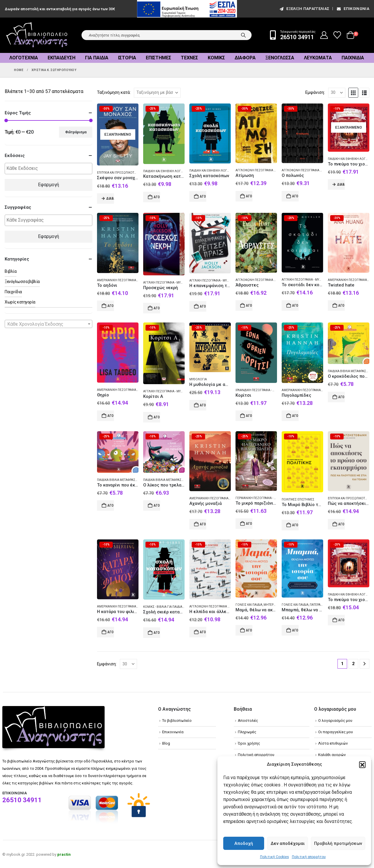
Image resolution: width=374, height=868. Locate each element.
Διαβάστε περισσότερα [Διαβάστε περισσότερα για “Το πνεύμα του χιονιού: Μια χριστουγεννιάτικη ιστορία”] (341, 184)
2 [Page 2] (353, 664)
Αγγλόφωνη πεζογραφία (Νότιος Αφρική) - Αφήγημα (322, 170)
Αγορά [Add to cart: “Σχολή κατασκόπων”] (203, 196)
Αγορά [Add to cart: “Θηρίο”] (111, 416)
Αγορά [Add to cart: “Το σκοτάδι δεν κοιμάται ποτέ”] (295, 306)
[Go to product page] (118, 135)
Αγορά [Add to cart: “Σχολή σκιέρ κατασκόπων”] (157, 633)
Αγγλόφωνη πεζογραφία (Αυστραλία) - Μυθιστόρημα (275, 280)
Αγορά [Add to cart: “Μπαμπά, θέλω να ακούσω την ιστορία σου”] (295, 630)
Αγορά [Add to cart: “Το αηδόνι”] (111, 306)
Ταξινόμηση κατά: (114, 92)
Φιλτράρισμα (76, 132)
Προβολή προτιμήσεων (338, 843)
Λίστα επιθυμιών (333, 743)
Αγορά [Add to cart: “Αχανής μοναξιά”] (203, 524)
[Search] (243, 35)
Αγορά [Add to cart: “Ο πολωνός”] (295, 196)
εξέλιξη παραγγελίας (304, 9)
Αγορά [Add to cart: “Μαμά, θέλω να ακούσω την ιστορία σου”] (249, 630)
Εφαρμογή (49, 185)
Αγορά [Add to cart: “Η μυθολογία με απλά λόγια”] (203, 405)
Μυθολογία (198, 379)
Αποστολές (248, 721)
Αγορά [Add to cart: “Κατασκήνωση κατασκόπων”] (157, 197)
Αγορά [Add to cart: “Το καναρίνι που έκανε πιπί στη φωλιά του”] (111, 505)
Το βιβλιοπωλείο (177, 721)
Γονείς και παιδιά (249, 605)
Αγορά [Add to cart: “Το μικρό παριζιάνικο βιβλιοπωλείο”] (249, 524)
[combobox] (49, 324)
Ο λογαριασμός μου (335, 721)
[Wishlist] (337, 35)
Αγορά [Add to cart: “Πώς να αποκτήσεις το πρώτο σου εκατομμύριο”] (342, 524)
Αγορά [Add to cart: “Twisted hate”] (342, 306)
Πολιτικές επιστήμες (298, 499)
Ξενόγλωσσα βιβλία (22, 282)
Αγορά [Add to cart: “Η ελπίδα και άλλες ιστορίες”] (203, 632)
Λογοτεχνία (24, 58)
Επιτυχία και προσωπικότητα (118, 173)
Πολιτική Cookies (275, 857)
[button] (362, 765)
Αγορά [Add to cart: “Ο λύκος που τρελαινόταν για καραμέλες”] (157, 505)
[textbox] (50, 169)
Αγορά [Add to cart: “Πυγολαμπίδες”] (295, 416)
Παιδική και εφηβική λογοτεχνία (168, 171)
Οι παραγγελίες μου (336, 732)
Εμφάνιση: (315, 92)
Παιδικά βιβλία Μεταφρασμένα (121, 480)
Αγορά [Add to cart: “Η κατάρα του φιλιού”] (111, 632)
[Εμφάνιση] (337, 93)
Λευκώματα (318, 58)
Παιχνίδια (353, 58)
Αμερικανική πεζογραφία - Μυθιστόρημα (128, 280)
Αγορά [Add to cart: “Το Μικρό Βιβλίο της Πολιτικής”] (295, 525)
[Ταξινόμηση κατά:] (157, 93)
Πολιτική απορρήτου (309, 857)
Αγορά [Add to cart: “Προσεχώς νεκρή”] (157, 308)
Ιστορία (127, 58)
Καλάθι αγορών (332, 755)
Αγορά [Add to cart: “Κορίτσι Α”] (157, 417)
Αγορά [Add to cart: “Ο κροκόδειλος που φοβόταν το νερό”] (342, 397)
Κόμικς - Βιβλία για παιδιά (163, 607)
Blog (166, 743)
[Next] (365, 664)
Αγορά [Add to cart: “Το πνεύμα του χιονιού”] (342, 620)
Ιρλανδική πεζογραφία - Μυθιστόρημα (265, 390)
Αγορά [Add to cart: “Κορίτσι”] (249, 416)
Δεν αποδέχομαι (288, 843)
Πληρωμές (247, 732)
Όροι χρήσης (249, 743)
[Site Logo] (37, 35)
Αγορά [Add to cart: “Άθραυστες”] (249, 306)
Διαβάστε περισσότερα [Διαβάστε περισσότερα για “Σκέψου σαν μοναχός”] (110, 199)
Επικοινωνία (353, 9)
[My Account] (324, 35)
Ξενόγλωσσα (280, 58)
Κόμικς (216, 58)
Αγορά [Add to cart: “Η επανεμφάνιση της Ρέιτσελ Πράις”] (203, 306)
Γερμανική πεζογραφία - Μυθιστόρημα (265, 498)
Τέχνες (189, 58)
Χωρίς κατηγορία (20, 302)
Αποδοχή (244, 843)
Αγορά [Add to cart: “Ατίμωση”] (249, 196)
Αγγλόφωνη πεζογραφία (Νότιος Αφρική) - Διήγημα (229, 606)
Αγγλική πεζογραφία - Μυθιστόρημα (171, 283)
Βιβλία (11, 271)
